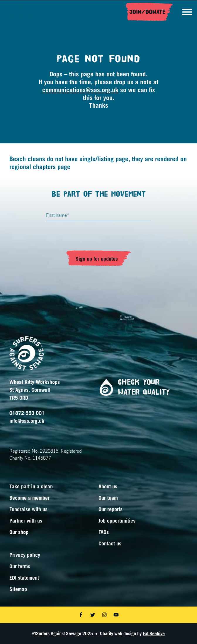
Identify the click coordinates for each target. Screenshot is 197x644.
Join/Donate (147, 12)
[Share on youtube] (116, 615)
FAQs (104, 532)
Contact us (110, 543)
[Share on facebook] (81, 615)
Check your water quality (132, 387)
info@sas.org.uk (27, 421)
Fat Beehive (154, 633)
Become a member (29, 498)
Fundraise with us (28, 509)
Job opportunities (117, 521)
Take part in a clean (31, 486)
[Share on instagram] (104, 615)
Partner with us (26, 521)
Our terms (20, 566)
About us (108, 486)
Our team (108, 498)
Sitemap (18, 589)
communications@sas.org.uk (80, 90)
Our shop (19, 532)
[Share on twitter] (93, 615)
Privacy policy (25, 555)
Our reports (111, 509)
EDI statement (24, 578)
